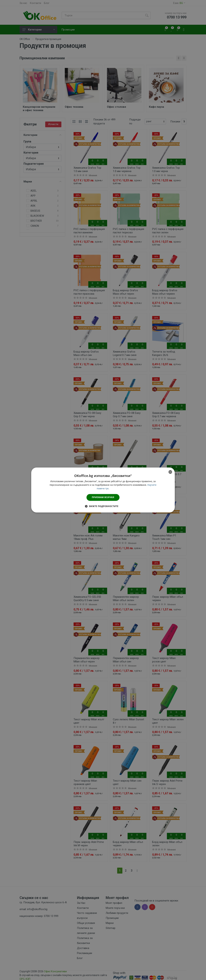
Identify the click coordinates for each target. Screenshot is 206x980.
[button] (103, 506)
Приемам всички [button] (103, 497)
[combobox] (170, 472)
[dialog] (103, 490)
